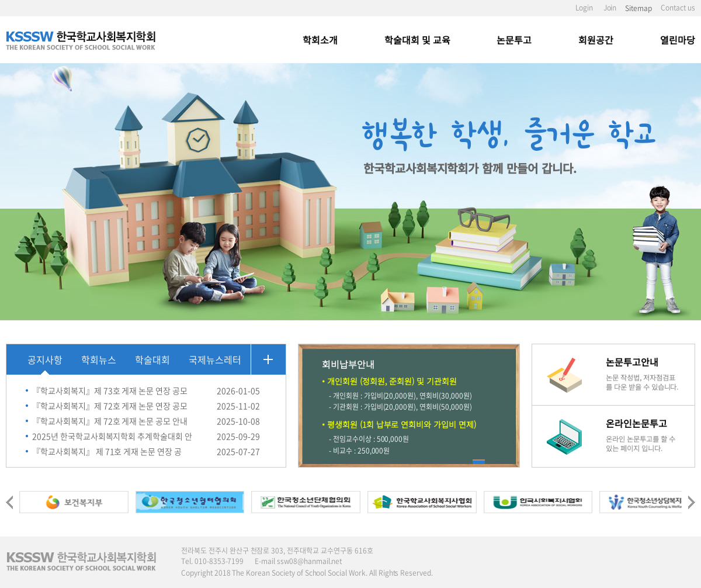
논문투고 (514, 40)
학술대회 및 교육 (417, 40)
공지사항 (45, 359)
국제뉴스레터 (215, 359)
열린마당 (678, 40)
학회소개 (320, 40)
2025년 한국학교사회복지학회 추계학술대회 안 (112, 436)
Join (610, 8)
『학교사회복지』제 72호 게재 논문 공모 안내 (110, 421)
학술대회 (152, 359)
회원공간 (596, 40)
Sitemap (638, 8)
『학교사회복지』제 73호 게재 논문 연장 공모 (110, 390)
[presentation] (9, 500)
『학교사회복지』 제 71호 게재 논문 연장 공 (107, 451)
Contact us (678, 8)
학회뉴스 (99, 359)
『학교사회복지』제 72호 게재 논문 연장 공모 (110, 406)
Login (584, 8)
